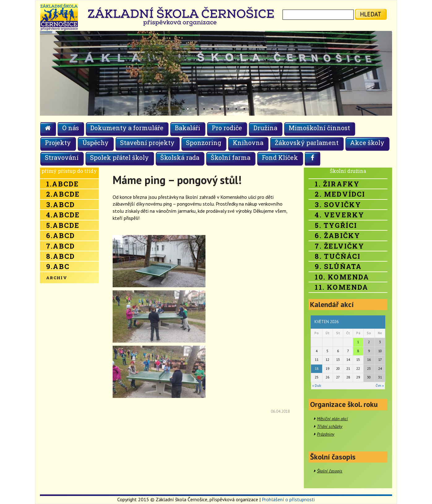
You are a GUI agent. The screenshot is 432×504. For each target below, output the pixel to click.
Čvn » (380, 386)
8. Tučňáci (338, 256)
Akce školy (367, 143)
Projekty (58, 143)
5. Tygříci (336, 225)
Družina (265, 128)
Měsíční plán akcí (332, 419)
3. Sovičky (338, 205)
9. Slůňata (338, 266)
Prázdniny (326, 434)
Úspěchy (95, 143)
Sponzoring (204, 143)
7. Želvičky (339, 246)
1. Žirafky (337, 184)
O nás (71, 128)
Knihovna (248, 143)
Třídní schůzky (330, 426)
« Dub (317, 386)
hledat (371, 14)
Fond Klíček (280, 157)
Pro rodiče (227, 128)
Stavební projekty (147, 143)
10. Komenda (342, 277)
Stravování (62, 157)
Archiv (57, 278)
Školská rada (180, 157)
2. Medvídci (340, 194)
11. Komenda (341, 287)
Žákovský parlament (307, 143)
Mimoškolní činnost (319, 128)
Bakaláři (188, 128)
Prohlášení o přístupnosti (288, 499)
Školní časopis (330, 471)
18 (317, 369)
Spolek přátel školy (119, 157)
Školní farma (231, 157)
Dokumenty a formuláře (127, 128)
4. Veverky (339, 215)
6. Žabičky (337, 235)
